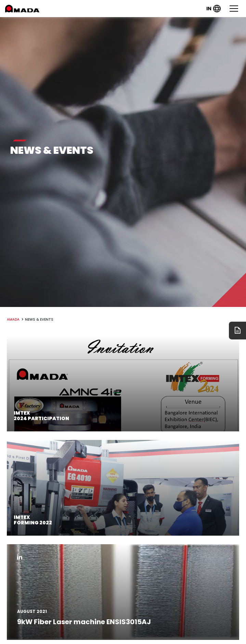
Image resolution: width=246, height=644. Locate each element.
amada (13, 319)
